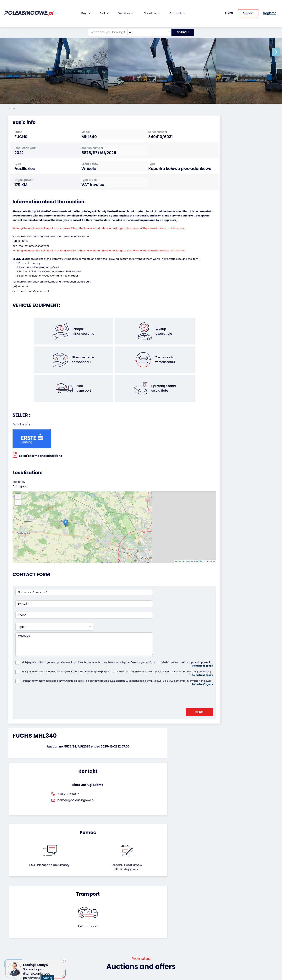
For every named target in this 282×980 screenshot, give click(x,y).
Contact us (151, 946)
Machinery (15, 945)
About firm (151, 913)
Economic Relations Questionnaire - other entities (50, 302)
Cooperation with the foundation (158, 926)
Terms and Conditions (159, 962)
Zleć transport (232, 720)
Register (149, 952)
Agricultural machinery (23, 934)
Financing (105, 913)
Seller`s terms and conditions (37, 462)
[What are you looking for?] (105, 20)
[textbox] (147, 20)
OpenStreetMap (159, 538)
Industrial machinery (22, 929)
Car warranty (107, 918)
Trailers (13, 918)
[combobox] (147, 20)
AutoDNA (105, 948)
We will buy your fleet (67, 913)
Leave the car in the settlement (66, 920)
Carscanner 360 (109, 943)
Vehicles (14, 913)
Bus (10, 924)
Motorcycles (16, 950)
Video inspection (110, 929)
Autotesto (105, 953)
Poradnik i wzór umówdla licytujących (161, 722)
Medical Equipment (21, 939)
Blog (147, 918)
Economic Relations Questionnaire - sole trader (49, 306)
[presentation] (45, 647)
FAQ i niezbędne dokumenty (121, 722)
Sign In (248, 7)
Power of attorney (29, 294)
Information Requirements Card (39, 298)
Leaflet (143, 538)
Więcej (49, 975)
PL (227, 7)
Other (12, 955)
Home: (12, 108)
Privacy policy (153, 967)
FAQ (147, 957)
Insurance (105, 924)
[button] (278, 52)
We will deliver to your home (113, 936)
